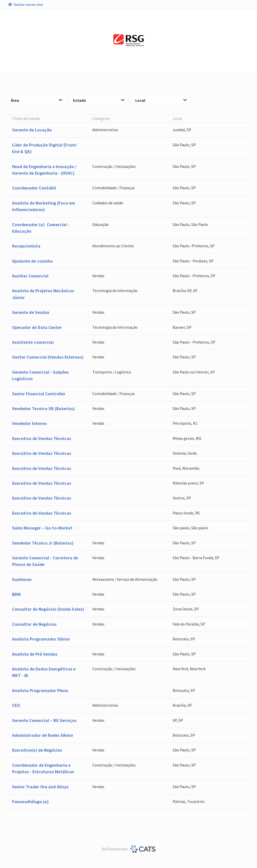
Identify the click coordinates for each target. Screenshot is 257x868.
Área (37, 100)
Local (161, 100)
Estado (99, 100)
